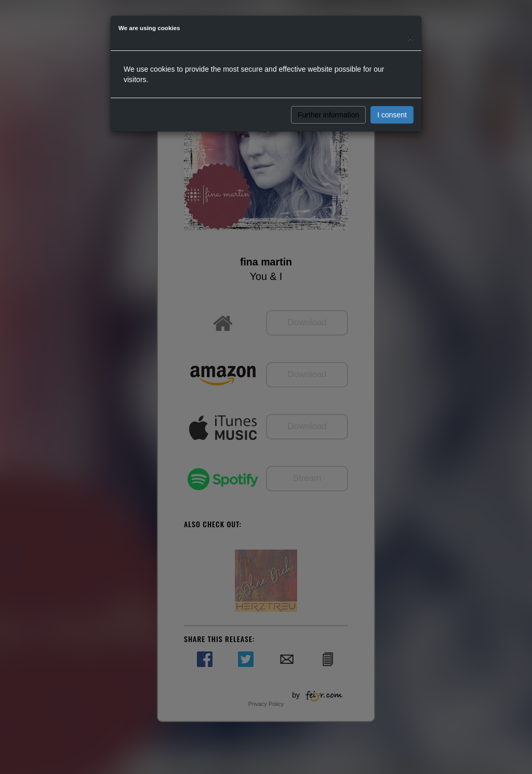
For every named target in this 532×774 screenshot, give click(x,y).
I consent (392, 115)
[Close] (410, 37)
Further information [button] (328, 115)
